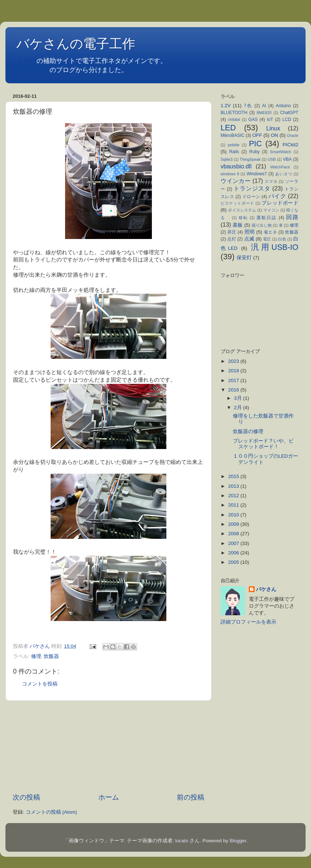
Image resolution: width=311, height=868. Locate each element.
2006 (234, 553)
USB (272, 159)
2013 (234, 486)
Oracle (293, 135)
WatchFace (280, 167)
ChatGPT (289, 113)
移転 (243, 218)
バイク (277, 196)
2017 (234, 380)
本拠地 (27, 61)
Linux (273, 128)
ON (274, 135)
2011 (234, 505)
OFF (257, 135)
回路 (292, 217)
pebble (234, 145)
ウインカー (236, 181)
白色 (282, 239)
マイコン (271, 210)
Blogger (238, 841)
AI (264, 106)
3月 (238, 398)
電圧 (267, 239)
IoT (270, 119)
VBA (287, 159)
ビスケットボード (237, 203)
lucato (182, 841)
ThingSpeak (250, 159)
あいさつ (284, 174)
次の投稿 (26, 797)
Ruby (254, 152)
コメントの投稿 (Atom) (51, 812)
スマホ (271, 181)
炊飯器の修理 (248, 431)
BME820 (264, 113)
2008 (234, 534)
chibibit (234, 119)
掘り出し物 (262, 225)
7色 (248, 106)
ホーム (109, 797)
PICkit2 (291, 145)
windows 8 (230, 174)
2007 (234, 543)
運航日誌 (267, 218)
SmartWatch (280, 152)
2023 (234, 361)
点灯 (231, 239)
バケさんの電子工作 (82, 44)
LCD (287, 119)
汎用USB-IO (275, 247)
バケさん (266, 589)
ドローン (251, 197)
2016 (234, 390)
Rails (234, 152)
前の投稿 (191, 797)
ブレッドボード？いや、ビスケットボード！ (263, 444)
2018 (234, 371)
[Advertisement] (109, 747)
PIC (255, 144)
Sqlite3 (227, 159)
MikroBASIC (233, 135)
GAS (253, 119)
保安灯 (244, 258)
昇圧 (232, 232)
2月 (238, 408)
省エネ (270, 232)
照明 (250, 232)
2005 (234, 562)
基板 (238, 225)
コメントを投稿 (40, 684)
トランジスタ (252, 188)
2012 (234, 496)
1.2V (226, 106)
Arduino (283, 106)
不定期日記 (33, 70)
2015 (234, 476)
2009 (234, 524)
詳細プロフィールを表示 (248, 622)
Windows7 (257, 174)
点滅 (249, 239)
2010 (234, 515)
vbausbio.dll (236, 166)
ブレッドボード (280, 203)
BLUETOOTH (234, 113)
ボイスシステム (242, 210)
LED (228, 128)
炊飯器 (51, 656)
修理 (36, 656)
